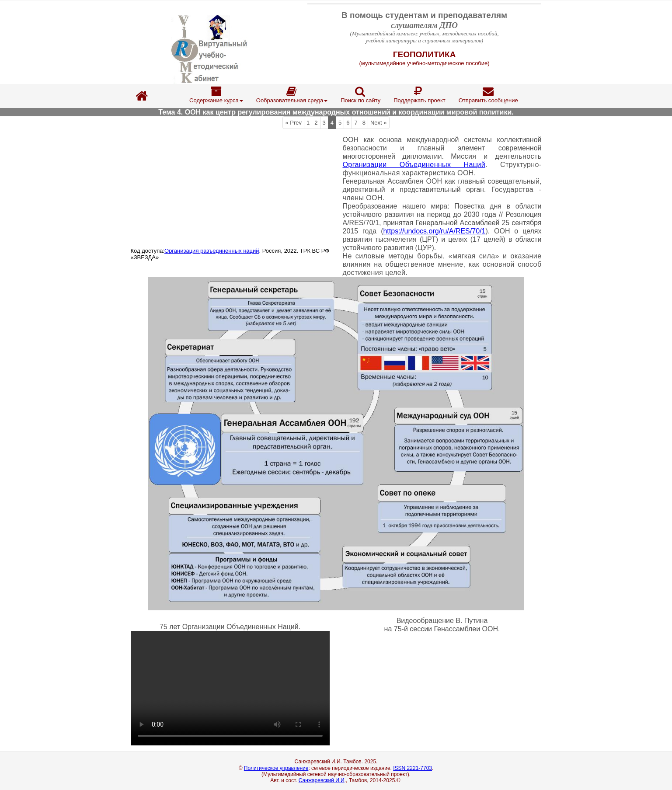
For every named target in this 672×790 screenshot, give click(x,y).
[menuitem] (216, 96)
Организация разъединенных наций (212, 251)
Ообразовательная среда (292, 95)
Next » (379, 123)
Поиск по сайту (360, 95)
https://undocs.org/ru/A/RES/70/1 (434, 231)
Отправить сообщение (488, 95)
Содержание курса (216, 95)
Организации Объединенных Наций (414, 165)
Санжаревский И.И (322, 780)
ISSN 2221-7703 (413, 768)
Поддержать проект (419, 95)
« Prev (293, 123)
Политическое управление (276, 768)
